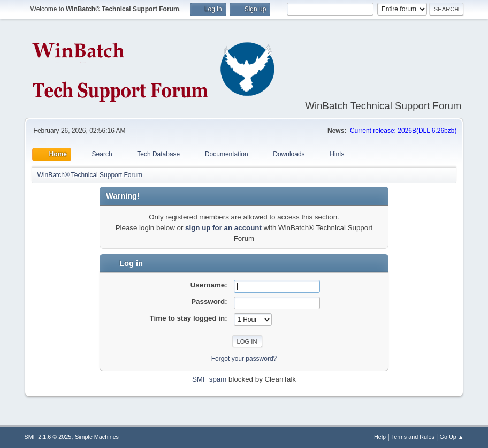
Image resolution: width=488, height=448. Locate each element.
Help (380, 437)
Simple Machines (97, 437)
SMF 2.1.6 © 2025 (48, 437)
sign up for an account (223, 228)
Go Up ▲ (452, 437)
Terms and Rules (413, 437)
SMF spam (209, 379)
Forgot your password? (244, 359)
